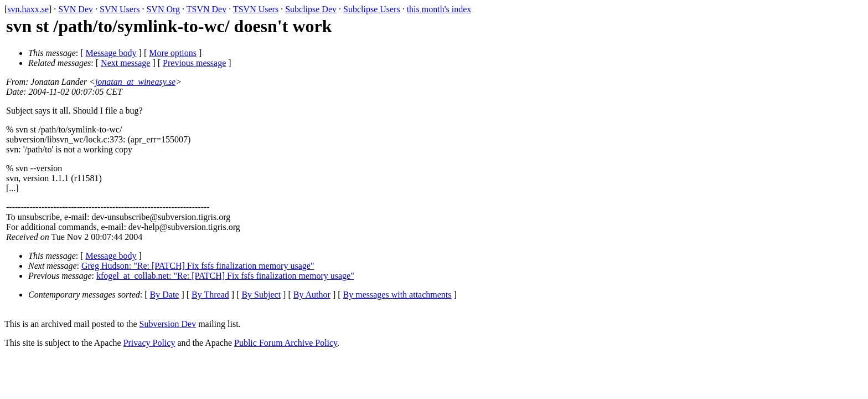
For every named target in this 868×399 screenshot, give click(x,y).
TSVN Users (256, 9)
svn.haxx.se (28, 9)
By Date (165, 295)
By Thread (210, 295)
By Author (312, 295)
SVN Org (163, 9)
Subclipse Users (372, 9)
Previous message (194, 63)
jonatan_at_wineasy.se (135, 82)
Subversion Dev (168, 324)
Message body (111, 53)
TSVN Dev (206, 9)
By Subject (261, 295)
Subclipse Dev (311, 9)
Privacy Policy (149, 343)
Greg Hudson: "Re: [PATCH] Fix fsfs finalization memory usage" (198, 266)
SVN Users (120, 9)
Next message (125, 63)
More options (173, 53)
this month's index (439, 9)
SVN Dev (76, 9)
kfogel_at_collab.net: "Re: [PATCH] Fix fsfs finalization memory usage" (225, 276)
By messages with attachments (397, 295)
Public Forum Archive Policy (286, 343)
